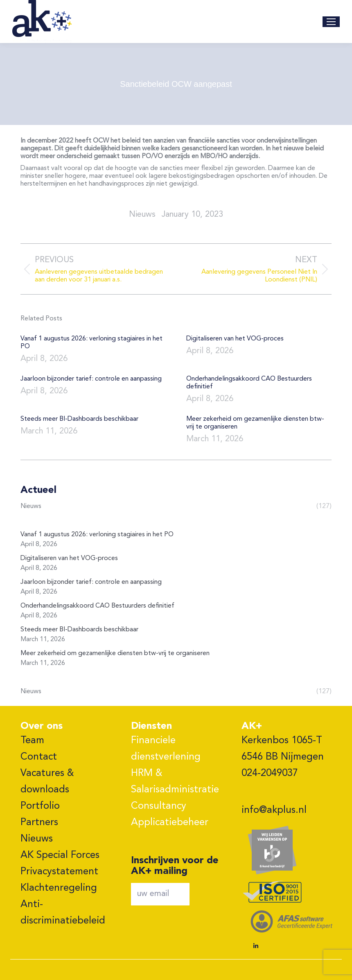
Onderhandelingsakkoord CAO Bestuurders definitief (249, 383)
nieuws (142, 215)
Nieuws (37, 839)
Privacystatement (59, 872)
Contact (39, 757)
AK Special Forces (60, 855)
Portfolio (40, 806)
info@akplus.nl (274, 810)
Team (32, 741)
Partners (39, 823)
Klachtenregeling (59, 888)
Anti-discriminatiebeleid (63, 913)
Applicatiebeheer (170, 823)
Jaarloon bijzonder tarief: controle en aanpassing (91, 379)
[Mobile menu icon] (331, 22)
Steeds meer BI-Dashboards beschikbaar (79, 419)
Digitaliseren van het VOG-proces (235, 339)
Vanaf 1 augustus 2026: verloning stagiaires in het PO (91, 343)
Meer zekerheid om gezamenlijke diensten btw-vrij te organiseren (255, 423)
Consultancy (159, 806)
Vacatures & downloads (47, 782)
